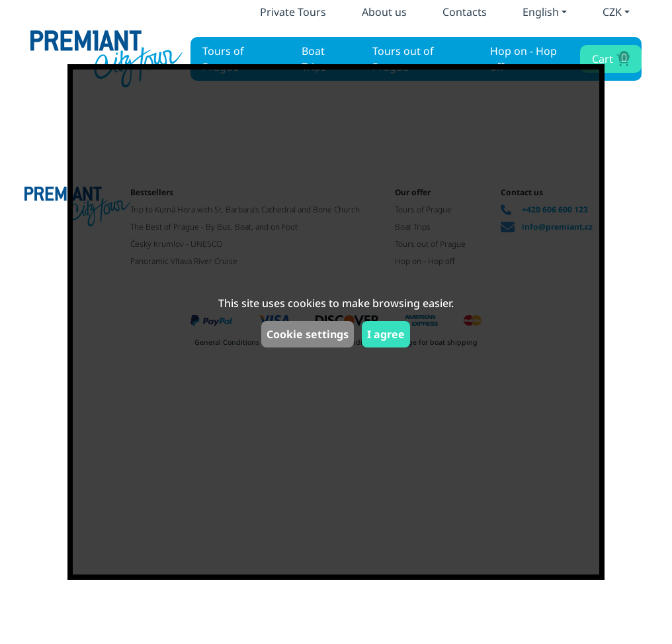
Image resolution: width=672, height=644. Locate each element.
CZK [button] (612, 12)
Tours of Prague (223, 59)
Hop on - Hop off (524, 59)
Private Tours (293, 12)
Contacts (465, 12)
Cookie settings (308, 334)
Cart (609, 58)
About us (384, 12)
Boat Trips (314, 59)
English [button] (541, 12)
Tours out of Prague (403, 59)
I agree (386, 334)
